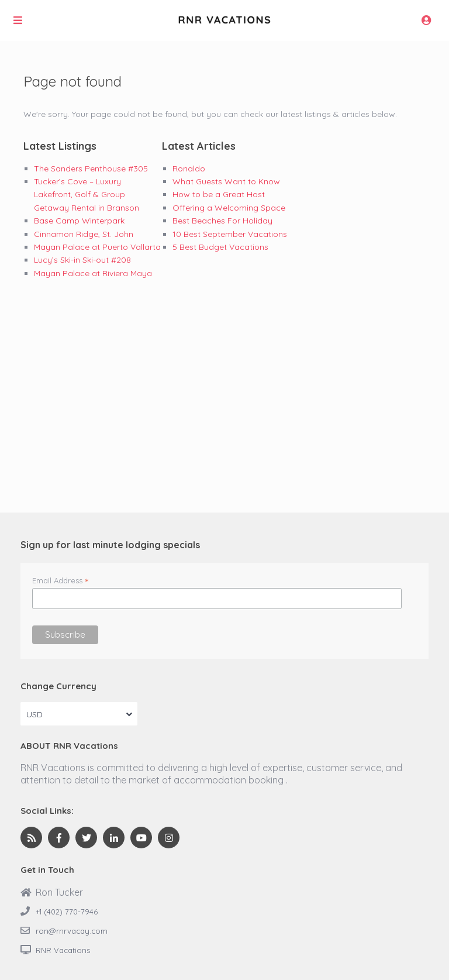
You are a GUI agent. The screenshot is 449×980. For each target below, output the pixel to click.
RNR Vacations (63, 950)
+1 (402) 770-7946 (67, 912)
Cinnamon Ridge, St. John (84, 234)
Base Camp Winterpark (79, 221)
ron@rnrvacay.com (72, 931)
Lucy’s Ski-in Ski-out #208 (82, 260)
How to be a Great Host (219, 194)
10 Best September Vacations (230, 234)
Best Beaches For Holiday (222, 221)
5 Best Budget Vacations (220, 247)
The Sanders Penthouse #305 (91, 169)
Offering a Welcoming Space (229, 208)
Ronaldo (189, 169)
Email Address (60, 580)
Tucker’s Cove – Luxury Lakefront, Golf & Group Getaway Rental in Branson (87, 195)
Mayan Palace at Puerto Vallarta (97, 247)
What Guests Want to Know (226, 181)
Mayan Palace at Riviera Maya (93, 273)
